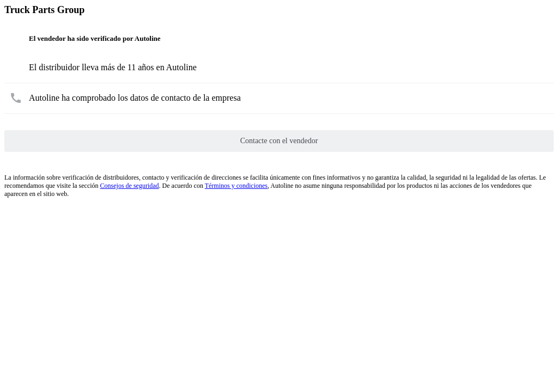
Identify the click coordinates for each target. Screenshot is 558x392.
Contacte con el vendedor (279, 141)
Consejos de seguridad (130, 186)
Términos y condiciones (236, 186)
